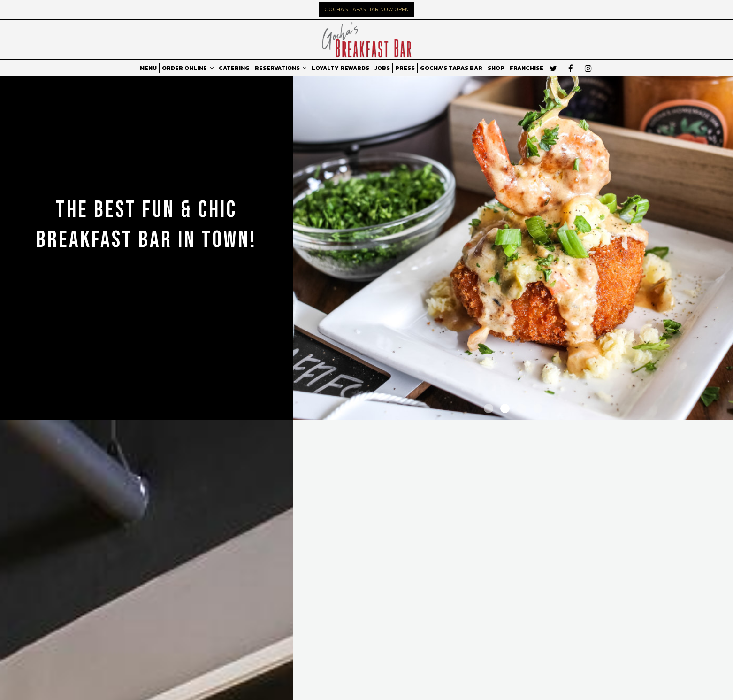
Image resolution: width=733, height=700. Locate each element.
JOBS (382, 68)
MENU (148, 68)
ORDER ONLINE (188, 68)
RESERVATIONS (281, 68)
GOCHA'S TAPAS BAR (451, 68)
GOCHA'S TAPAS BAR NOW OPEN (366, 9)
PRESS (405, 68)
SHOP (496, 68)
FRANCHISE (527, 68)
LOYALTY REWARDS (340, 68)
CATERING (234, 68)
